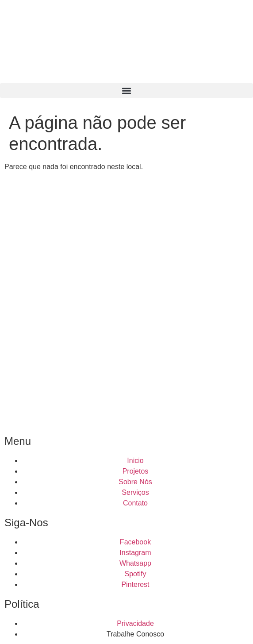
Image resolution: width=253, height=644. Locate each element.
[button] (126, 91)
